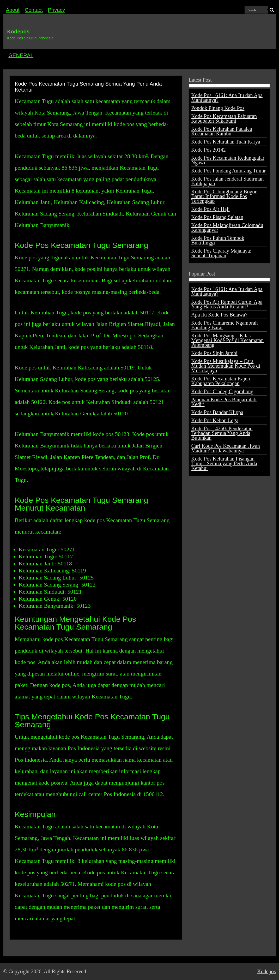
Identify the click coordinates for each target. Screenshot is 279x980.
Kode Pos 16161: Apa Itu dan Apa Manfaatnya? (227, 98)
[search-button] (272, 10)
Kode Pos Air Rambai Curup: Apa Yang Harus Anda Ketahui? (227, 304)
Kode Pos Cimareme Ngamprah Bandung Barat (225, 325)
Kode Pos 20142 (209, 150)
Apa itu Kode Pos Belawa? (220, 315)
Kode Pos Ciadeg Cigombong (222, 391)
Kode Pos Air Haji (211, 209)
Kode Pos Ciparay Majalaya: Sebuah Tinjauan (222, 253)
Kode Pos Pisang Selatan (217, 217)
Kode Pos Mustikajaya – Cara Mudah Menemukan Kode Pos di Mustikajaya (226, 366)
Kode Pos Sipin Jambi (214, 353)
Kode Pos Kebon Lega (215, 420)
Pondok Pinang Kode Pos (218, 108)
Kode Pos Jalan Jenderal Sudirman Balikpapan (228, 181)
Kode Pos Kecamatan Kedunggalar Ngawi (228, 160)
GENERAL (21, 55)
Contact (34, 10)
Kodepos (19, 32)
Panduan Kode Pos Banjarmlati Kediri (224, 402)
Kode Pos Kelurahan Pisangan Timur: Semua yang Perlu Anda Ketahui (224, 463)
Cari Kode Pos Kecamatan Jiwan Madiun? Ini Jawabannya (226, 448)
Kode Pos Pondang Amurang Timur (229, 171)
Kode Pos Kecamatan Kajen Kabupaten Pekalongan (221, 381)
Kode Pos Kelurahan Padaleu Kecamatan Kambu (222, 131)
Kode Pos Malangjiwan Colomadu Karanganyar (227, 228)
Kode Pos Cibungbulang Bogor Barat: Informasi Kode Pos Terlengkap (224, 196)
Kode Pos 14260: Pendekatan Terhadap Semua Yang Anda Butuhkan (222, 433)
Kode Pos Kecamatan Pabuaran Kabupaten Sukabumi (224, 118)
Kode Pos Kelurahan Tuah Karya (226, 142)
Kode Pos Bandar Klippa (217, 412)
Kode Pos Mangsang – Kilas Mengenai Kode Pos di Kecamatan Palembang (228, 340)
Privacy (57, 10)
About (13, 10)
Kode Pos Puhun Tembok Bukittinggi (218, 240)
